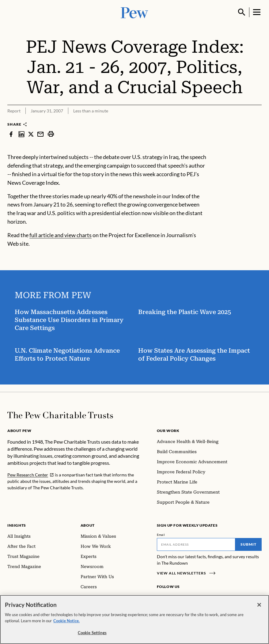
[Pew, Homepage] (134, 12)
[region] (134, 619)
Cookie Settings (92, 633)
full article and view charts (61, 235)
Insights (17, 525)
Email (161, 535)
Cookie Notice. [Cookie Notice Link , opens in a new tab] (66, 621)
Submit (248, 544)
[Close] (259, 605)
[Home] (60, 415)
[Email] (196, 544)
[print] (51, 134)
